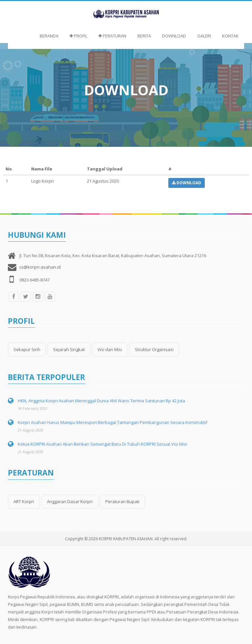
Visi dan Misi (110, 349)
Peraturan (112, 36)
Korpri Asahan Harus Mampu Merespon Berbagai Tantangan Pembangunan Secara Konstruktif (113, 422)
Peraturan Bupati (122, 501)
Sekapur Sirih (27, 349)
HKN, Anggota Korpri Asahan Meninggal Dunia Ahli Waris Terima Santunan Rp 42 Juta (101, 401)
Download (174, 36)
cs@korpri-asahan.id (40, 267)
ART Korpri (24, 501)
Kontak (230, 36)
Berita (144, 36)
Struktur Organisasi (154, 349)
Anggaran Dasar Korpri (70, 501)
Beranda (49, 36)
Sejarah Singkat (69, 349)
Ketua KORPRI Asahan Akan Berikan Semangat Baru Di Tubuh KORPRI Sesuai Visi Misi (102, 444)
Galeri (204, 36)
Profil (78, 36)
